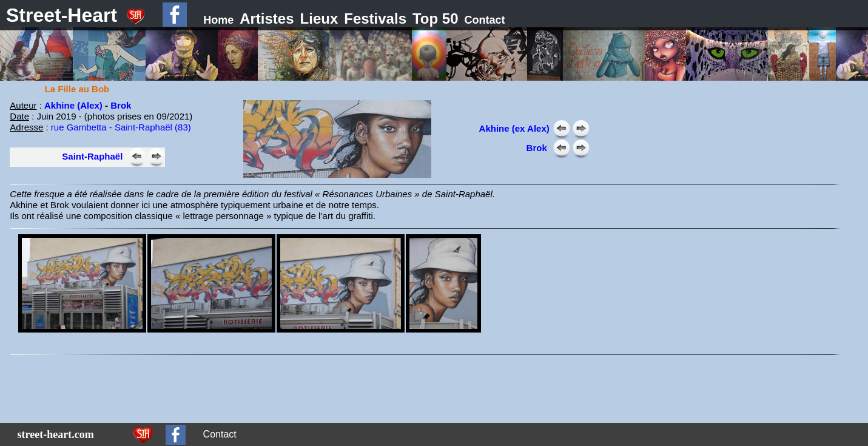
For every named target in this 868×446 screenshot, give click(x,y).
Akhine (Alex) (73, 105)
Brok (121, 105)
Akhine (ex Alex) (514, 128)
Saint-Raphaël (92, 156)
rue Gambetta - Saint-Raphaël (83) (121, 127)
